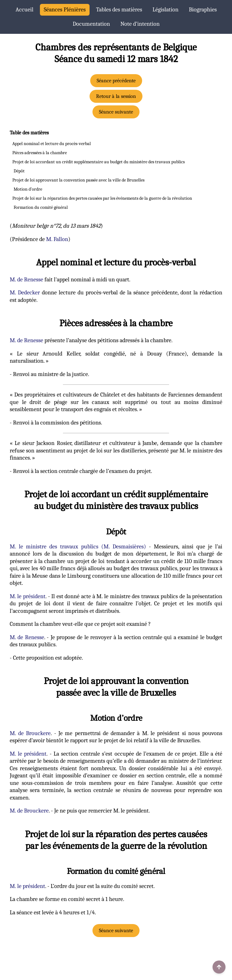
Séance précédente (116, 81)
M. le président (28, 596)
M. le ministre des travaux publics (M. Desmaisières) (78, 547)
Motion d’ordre (28, 189)
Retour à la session (116, 96)
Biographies (203, 10)
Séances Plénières (65, 10)
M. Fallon (57, 239)
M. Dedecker (25, 293)
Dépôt (19, 171)
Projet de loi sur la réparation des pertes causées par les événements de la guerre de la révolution (102, 198)
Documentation (91, 24)
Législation (165, 10)
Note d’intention (140, 24)
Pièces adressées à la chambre (40, 153)
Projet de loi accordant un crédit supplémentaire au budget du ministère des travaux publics (98, 162)
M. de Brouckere (30, 733)
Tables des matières (119, 10)
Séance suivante (116, 112)
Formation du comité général (41, 207)
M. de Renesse (26, 280)
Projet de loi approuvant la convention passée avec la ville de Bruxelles (78, 180)
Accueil (24, 10)
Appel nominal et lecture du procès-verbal (52, 144)
